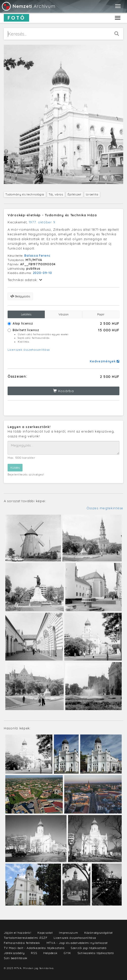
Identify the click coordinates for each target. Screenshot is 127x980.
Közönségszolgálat (99, 933)
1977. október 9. (42, 222)
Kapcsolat (45, 933)
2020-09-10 (43, 273)
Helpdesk (50, 953)
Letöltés (26, 314)
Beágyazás (20, 296)
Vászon (63, 314)
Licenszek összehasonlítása (29, 350)
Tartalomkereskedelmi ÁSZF (26, 938)
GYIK (67, 953)
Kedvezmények (105, 361)
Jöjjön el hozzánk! (18, 933)
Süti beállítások (16, 958)
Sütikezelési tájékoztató (96, 953)
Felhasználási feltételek (22, 943)
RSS (34, 953)
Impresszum (68, 933)
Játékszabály (14, 953)
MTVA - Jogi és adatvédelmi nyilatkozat (77, 943)
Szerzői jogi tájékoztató (89, 948)
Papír (101, 314)
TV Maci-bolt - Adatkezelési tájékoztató (34, 948)
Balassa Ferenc (37, 256)
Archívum (28, 6)
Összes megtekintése (105, 508)
